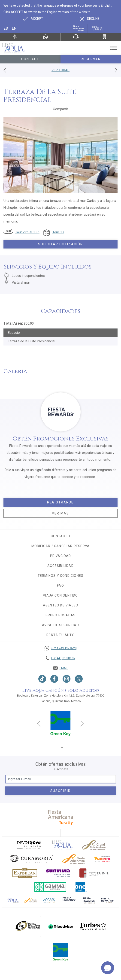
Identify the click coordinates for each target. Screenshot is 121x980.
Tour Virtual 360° (27, 232)
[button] (108, 968)
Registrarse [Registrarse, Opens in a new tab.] (60, 502)
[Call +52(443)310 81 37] (106, 37)
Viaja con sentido (60, 595)
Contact (30, 59)
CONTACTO (60, 536)
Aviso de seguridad (60, 625)
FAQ (60, 586)
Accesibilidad (60, 566)
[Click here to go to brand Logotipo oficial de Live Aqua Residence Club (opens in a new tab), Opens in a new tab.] (13, 900)
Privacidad (61, 556)
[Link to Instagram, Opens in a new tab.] (67, 679)
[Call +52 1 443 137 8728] (60, 648)
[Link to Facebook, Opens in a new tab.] (54, 679)
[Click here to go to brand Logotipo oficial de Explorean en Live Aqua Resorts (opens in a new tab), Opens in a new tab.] (25, 873)
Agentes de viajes (60, 605)
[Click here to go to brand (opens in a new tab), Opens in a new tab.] (29, 845)
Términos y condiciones (60, 576)
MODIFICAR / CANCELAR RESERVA (61, 546)
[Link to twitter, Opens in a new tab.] (79, 679)
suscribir (60, 791)
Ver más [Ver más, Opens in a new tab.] (61, 513)
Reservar (91, 59)
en (14, 28)
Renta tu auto (60, 635)
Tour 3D (58, 232)
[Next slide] (82, 723)
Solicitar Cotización (60, 244)
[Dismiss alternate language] (90, 19)
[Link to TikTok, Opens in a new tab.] (42, 679)
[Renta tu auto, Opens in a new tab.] (15, 37)
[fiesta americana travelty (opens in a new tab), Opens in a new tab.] (61, 817)
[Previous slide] (39, 723)
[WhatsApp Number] (45, 37)
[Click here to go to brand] (62, 845)
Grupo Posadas (61, 615)
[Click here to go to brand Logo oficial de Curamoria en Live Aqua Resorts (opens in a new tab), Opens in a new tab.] (32, 859)
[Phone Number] (76, 37)
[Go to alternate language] (33, 19)
